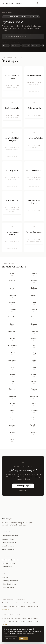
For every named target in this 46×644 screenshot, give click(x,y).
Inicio (3, 12)
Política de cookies (8, 587)
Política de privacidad (9, 584)
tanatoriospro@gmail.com (10, 560)
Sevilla (24, 603)
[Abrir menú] (42, 3)
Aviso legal (5, 577)
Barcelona (10, 603)
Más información (29, 634)
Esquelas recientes (8, 539)
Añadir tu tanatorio (8, 546)
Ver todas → (5, 609)
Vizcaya (11, 606)
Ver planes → (23, 491)
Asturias (36, 46)
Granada (37, 606)
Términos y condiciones (10, 581)
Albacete (16, 46)
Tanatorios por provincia (10, 536)
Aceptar (23, 638)
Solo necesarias (11, 638)
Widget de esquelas (8, 549)
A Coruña (24, 606)
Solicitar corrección (8, 563)
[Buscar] (38, 3)
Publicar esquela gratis (23, 487)
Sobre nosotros (7, 567)
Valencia (18, 603)
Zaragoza (4, 606)
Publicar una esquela (9, 542)
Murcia (17, 606)
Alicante (26, 46)
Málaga (29, 603)
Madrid (4, 603)
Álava (6, 46)
